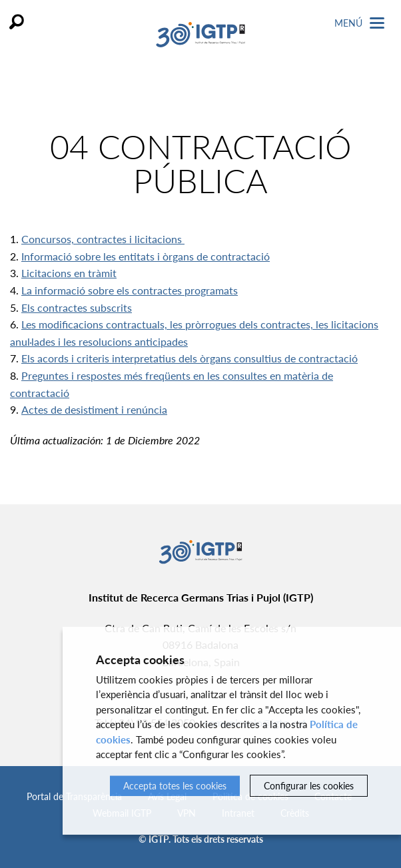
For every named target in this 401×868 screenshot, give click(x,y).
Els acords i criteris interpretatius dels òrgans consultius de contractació (190, 358)
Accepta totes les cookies (175, 786)
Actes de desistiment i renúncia (94, 409)
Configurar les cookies (309, 786)
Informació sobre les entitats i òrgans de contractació (146, 256)
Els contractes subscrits (77, 307)
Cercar (17, 22)
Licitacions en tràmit (69, 273)
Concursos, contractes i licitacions (103, 239)
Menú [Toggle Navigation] (359, 23)
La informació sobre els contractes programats (130, 290)
